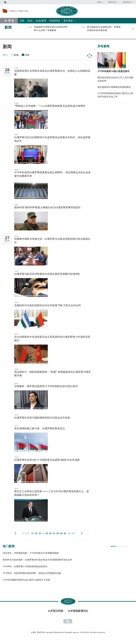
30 (65, 533)
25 (47, 533)
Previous (15, 533)
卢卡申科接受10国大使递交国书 (113, 71)
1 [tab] (113, 545)
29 (61, 533)
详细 (27, 55)
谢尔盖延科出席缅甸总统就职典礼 (114, 87)
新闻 (8, 27)
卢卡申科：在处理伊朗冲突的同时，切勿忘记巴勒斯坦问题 (32, 573)
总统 (22, 21)
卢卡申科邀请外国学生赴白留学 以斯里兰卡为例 (26, 580)
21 (33, 533)
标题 (16, 55)
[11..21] (26, 533)
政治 (30, 21)
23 (40, 533)
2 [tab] (119, 545)
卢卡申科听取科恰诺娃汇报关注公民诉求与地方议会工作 (115, 95)
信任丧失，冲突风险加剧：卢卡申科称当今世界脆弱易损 (31, 553)
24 (43, 533)
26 (50, 533)
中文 (11, 21)
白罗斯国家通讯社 (78, 611)
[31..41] (72, 533)
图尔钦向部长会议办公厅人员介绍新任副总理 (115, 79)
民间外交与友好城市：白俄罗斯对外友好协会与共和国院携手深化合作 (37, 560)
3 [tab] (125, 545)
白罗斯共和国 (56, 611)
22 (36, 533)
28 (58, 533)
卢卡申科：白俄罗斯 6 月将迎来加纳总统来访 (25, 566)
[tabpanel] (65, 568)
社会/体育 (41, 21)
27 (54, 533)
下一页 (82, 533)
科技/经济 (55, 21)
